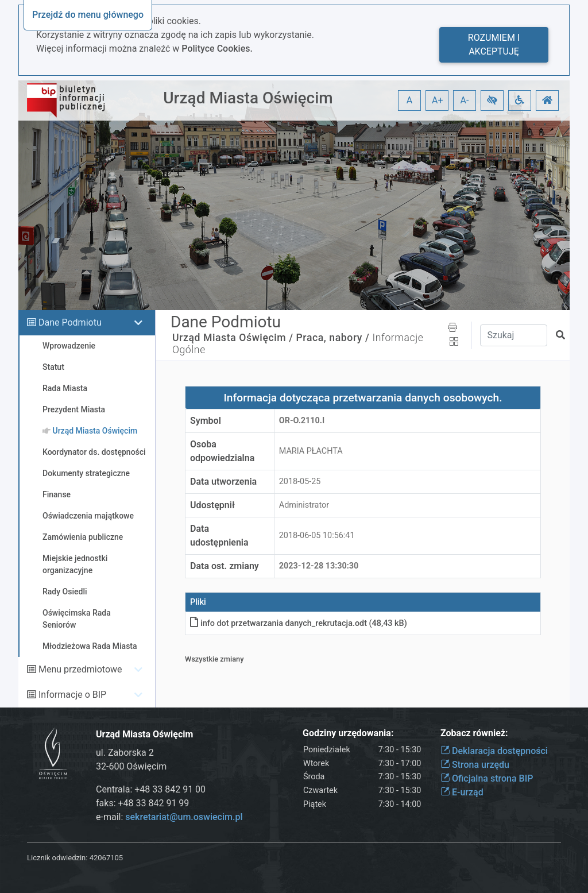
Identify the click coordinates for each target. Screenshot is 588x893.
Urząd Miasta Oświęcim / (233, 338)
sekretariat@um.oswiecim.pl (184, 817)
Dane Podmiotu (70, 322)
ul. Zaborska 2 (125, 753)
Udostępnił (212, 505)
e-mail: (169, 817)
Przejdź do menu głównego (88, 15)
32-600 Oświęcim (131, 766)
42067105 (106, 858)
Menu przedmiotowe (80, 669)
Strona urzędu (475, 765)
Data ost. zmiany (225, 566)
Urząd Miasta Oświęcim (248, 98)
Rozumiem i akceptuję (494, 45)
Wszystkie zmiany (214, 659)
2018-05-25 (300, 482)
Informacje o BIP (72, 695)
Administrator (304, 505)
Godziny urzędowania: (348, 733)
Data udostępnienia (219, 536)
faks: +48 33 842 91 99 (142, 803)
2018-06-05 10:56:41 (317, 536)
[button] (492, 100)
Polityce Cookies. (217, 49)
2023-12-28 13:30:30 (319, 566)
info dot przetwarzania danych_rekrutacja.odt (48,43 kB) (299, 623)
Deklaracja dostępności (494, 751)
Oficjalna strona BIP (487, 778)
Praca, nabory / (333, 338)
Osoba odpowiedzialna (222, 451)
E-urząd (462, 792)
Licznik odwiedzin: (57, 858)
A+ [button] (438, 100)
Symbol (206, 421)
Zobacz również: (474, 733)
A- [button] (465, 100)
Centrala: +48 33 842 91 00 (151, 789)
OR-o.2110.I (302, 421)
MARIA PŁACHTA (311, 451)
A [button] (409, 100)
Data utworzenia (223, 482)
